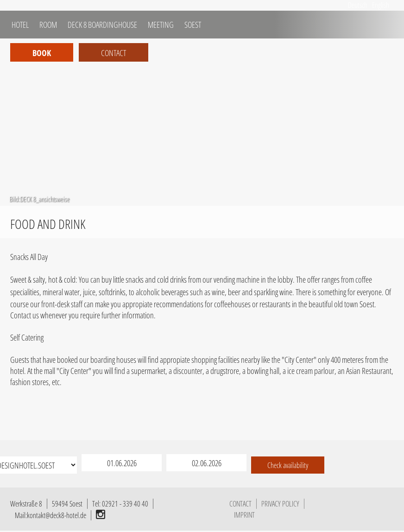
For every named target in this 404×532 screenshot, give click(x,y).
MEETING (160, 25)
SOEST (192, 25)
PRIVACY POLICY (280, 504)
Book (42, 53)
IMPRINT (244, 515)
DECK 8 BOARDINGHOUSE (102, 25)
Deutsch (358, 5)
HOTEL (19, 25)
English (381, 5)
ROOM (47, 25)
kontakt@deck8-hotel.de (57, 515)
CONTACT (240, 504)
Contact (114, 53)
